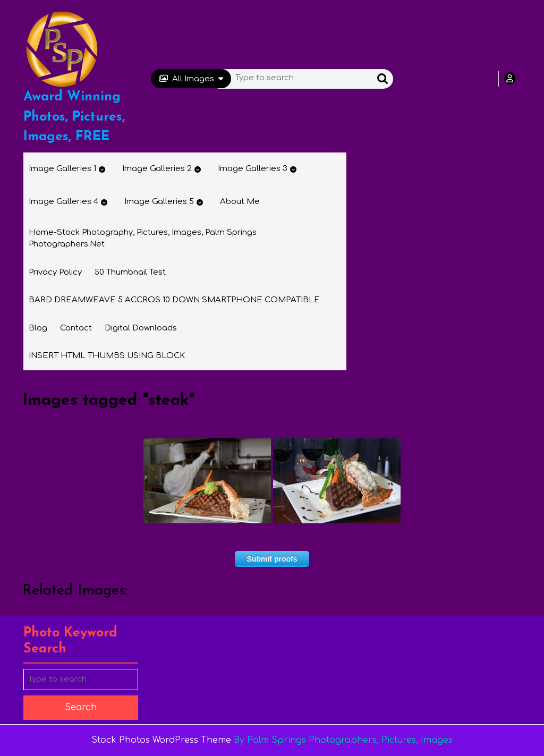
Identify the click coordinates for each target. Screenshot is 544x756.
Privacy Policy (55, 272)
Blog (38, 328)
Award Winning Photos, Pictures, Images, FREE (74, 117)
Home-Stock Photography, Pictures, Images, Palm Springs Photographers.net (143, 239)
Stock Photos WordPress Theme (161, 740)
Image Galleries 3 (253, 169)
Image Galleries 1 (62, 169)
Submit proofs (272, 559)
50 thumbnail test (130, 272)
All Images (191, 79)
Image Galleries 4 (63, 202)
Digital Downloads (141, 328)
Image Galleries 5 (159, 202)
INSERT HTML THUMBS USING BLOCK (107, 356)
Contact (76, 328)
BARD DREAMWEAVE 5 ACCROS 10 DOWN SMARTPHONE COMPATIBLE (174, 300)
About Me (240, 202)
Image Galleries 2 (157, 169)
